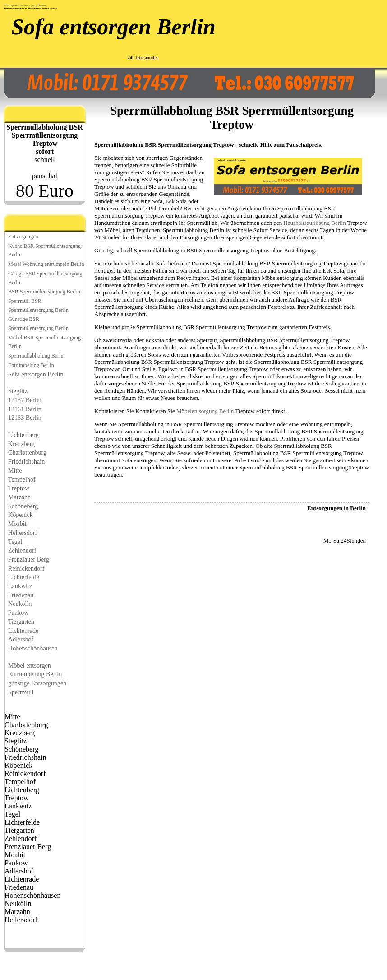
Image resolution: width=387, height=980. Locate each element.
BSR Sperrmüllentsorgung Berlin (25, 5)
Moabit (17, 524)
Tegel (15, 542)
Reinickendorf (26, 568)
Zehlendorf (22, 550)
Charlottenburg (27, 452)
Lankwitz (20, 586)
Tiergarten (21, 622)
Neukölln (20, 604)
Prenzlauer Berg (29, 559)
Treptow (19, 488)
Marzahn (19, 497)
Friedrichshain (26, 461)
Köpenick (21, 515)
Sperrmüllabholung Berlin (37, 356)
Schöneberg (23, 506)
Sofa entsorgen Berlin (113, 27)
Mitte (15, 470)
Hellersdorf (23, 533)
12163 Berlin (25, 418)
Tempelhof (22, 479)
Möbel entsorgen (30, 665)
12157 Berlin (25, 400)
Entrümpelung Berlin (31, 365)
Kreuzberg (21, 444)
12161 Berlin (25, 409)
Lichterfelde (24, 577)
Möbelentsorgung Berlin (205, 411)
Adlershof (21, 639)
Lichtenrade (23, 631)
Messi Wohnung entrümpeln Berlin (46, 264)
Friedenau (21, 595)
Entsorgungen (23, 237)
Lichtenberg (23, 435)
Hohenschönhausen (33, 648)
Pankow (18, 613)
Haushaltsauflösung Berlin (314, 223)
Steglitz (18, 391)
